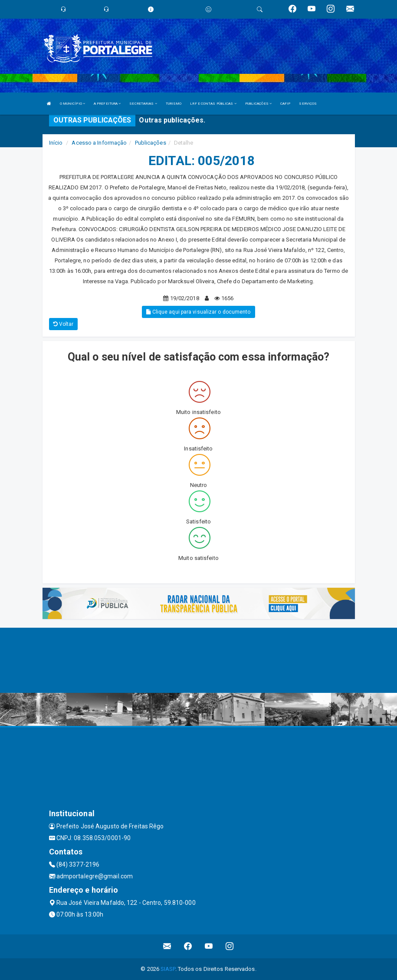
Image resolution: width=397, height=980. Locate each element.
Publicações (151, 143)
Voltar (64, 324)
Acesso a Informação (99, 143)
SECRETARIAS (143, 104)
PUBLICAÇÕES (258, 104)
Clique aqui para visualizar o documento (198, 312)
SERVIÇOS (308, 104)
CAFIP (285, 104)
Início (56, 143)
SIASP (168, 969)
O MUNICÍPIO (72, 104)
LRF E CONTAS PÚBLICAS (213, 104)
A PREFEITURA (107, 104)
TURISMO (174, 104)
